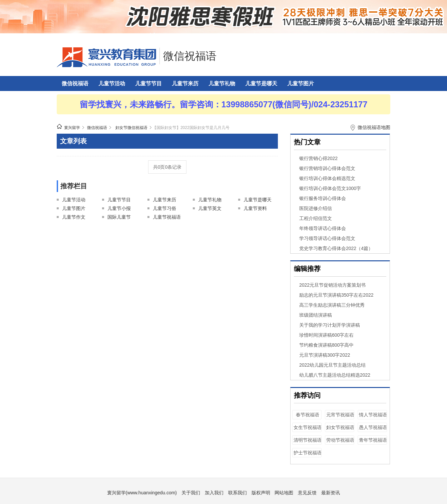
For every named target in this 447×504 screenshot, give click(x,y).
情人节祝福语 (373, 415)
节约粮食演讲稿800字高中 (326, 345)
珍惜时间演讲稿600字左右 (326, 335)
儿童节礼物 (222, 83)
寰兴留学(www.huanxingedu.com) (142, 493)
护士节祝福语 (308, 453)
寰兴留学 (72, 128)
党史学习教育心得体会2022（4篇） (336, 248)
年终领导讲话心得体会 (323, 228)
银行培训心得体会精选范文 (327, 178)
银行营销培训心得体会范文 (327, 168)
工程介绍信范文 (316, 218)
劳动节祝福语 (340, 440)
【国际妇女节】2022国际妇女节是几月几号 (191, 128)
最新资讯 (331, 493)
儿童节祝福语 (167, 217)
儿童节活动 (112, 83)
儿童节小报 (119, 208)
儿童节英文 (210, 208)
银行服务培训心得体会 (323, 198)
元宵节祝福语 (340, 415)
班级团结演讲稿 (316, 315)
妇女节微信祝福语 (131, 128)
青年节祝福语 (373, 440)
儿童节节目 (148, 83)
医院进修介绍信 (316, 208)
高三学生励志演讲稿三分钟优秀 (332, 305)
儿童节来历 (185, 83)
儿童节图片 (301, 83)
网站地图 (284, 493)
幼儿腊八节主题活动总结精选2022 (335, 375)
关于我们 (191, 493)
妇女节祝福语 (340, 427)
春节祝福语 (308, 415)
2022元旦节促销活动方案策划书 (332, 285)
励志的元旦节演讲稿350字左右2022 (336, 295)
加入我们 (214, 493)
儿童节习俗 (164, 208)
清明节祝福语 (308, 440)
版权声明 (261, 493)
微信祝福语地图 (374, 127)
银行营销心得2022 (318, 158)
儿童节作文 (74, 217)
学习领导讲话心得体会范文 (327, 238)
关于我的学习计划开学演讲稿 (330, 325)
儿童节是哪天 (261, 83)
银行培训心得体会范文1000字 (330, 188)
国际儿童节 (119, 217)
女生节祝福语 (308, 427)
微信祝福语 (190, 56)
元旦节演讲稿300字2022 (325, 355)
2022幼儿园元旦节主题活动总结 (332, 365)
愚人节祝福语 (373, 427)
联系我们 (238, 493)
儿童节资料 (255, 208)
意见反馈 (307, 493)
